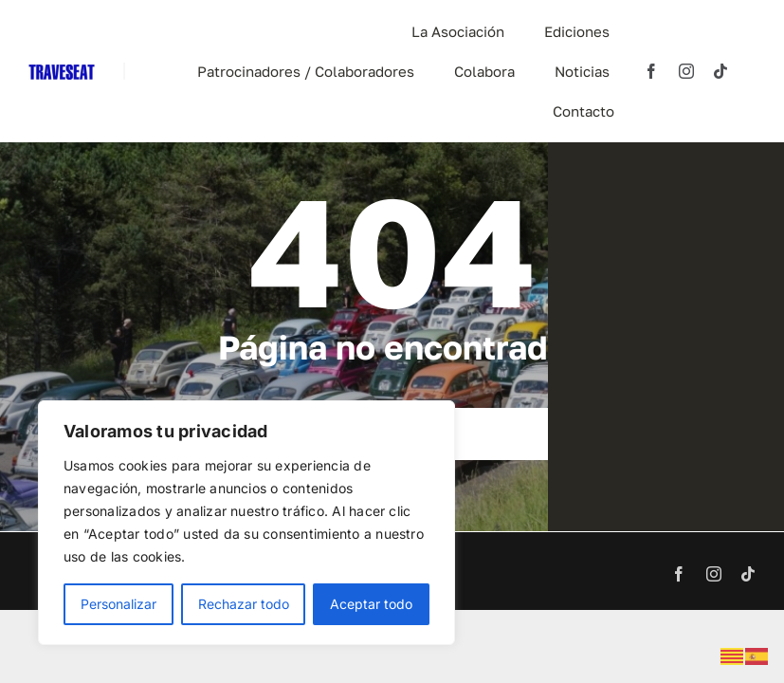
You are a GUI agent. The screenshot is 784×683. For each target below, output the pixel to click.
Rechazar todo (244, 604)
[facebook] (651, 71)
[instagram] (686, 71)
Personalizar (119, 604)
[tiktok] (720, 71)
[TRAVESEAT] (62, 72)
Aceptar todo (371, 604)
